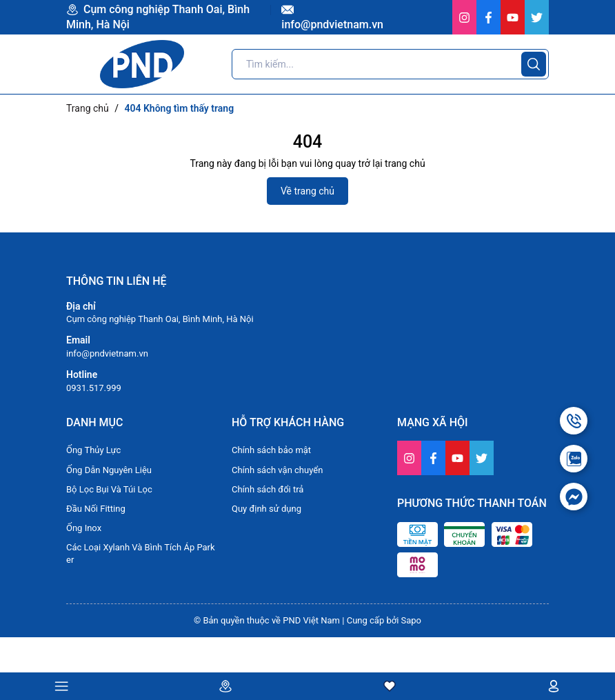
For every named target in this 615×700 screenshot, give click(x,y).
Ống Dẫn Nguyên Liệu (109, 470)
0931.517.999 (94, 388)
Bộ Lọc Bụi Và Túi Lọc (109, 489)
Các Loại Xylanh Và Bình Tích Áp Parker (141, 553)
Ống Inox (84, 528)
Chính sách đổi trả (268, 489)
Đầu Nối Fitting (96, 509)
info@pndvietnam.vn (107, 353)
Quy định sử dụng (266, 509)
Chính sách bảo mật (271, 450)
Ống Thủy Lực (93, 450)
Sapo (412, 620)
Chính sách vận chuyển (277, 470)
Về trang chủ (307, 191)
